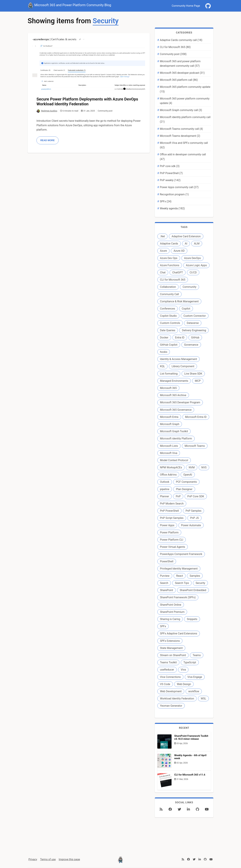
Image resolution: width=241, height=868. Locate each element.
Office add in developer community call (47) (183, 157)
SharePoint (167, 590)
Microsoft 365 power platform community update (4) (185, 101)
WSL (203, 699)
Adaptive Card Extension (186, 236)
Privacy (33, 859)
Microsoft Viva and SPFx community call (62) (184, 145)
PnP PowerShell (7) (171, 173)
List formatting (169, 374)
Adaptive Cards (169, 244)
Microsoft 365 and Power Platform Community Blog (69, 5)
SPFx (163, 626)
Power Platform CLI (172, 540)
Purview (165, 576)
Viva (183, 670)
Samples (195, 576)
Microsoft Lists (169, 446)
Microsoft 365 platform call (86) (179, 80)
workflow (194, 691)
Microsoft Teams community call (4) (181, 129)
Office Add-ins (168, 475)
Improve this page (69, 859)
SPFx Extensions (170, 641)
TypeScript (190, 662)
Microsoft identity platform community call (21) (185, 119)
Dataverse (193, 323)
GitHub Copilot (169, 345)
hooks (164, 352)
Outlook (165, 482)
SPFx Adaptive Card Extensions (179, 633)
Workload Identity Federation (177, 699)
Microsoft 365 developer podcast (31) (182, 73)
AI (186, 244)
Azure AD (179, 251)
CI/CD (193, 272)
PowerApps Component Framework (181, 554)
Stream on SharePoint (173, 655)
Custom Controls (170, 323)
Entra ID (180, 338)
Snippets (192, 619)
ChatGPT (178, 272)
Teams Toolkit (168, 662)
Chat (163, 272)
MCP (198, 381)
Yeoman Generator (171, 706)
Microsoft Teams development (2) (180, 136)
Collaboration (168, 287)
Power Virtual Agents (173, 547)
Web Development (171, 691)
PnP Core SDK (196, 496)
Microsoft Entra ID (196, 417)
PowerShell (167, 561)
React (180, 576)
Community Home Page (186, 6)
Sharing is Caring (170, 619)
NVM (192, 467)
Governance (191, 345)
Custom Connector (195, 316)
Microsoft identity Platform (176, 439)
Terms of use (48, 859)
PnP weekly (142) (170, 180)
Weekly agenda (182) (172, 208)
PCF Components (186, 482)
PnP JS (194, 518)
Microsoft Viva (169, 453)
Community (189, 287)
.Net (162, 236)
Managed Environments (174, 381)
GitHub (195, 338)
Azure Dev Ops (169, 258)
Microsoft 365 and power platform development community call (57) (180, 64)
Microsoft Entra (169, 417)
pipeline (165, 489)
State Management (171, 648)
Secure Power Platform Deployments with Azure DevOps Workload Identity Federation (87, 102)
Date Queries (168, 330)
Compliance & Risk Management (179, 301)
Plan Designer (184, 489)
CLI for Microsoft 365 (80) (175, 47)
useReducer (167, 670)
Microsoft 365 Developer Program (180, 402)
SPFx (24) (166, 201)
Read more (48, 140)
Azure (163, 251)
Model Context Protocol (174, 460)
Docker (164, 338)
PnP (178, 496)
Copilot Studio (168, 316)
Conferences (168, 309)
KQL (162, 366)
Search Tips (182, 583)
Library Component (183, 366)
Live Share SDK (193, 374)
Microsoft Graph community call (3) (181, 110)
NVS (204, 467)
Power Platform (169, 532)
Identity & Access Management (178, 359)
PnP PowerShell (169, 511)
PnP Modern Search (172, 504)
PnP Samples (194, 511)
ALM (197, 244)
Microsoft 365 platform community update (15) (185, 89)
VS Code (165, 684)
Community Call (169, 294)
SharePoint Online (171, 605)
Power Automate (191, 525)
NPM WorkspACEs (171, 467)
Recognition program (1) (174, 194)
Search (164, 583)
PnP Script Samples (172, 518)
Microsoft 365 (168, 388)
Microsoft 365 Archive (173, 395)
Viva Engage (195, 677)
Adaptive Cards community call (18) (181, 40)
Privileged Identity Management (179, 569)
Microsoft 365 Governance (176, 410)
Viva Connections (170, 677)
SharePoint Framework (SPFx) (178, 597)
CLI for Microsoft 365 (173, 280)
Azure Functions (170, 265)
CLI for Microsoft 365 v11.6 (190, 775)
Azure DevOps (192, 258)
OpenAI (188, 475)
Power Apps (167, 525)
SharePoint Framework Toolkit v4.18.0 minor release (191, 737)
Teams (197, 655)
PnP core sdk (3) (170, 166)
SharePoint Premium (172, 612)
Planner (165, 496)
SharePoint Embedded (193, 590)
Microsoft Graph (170, 424)
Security (200, 583)
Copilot (186, 309)
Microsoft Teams (195, 446)
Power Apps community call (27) (179, 187)
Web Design (184, 684)
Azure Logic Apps (196, 265)
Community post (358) (173, 54)
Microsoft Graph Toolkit (174, 431)
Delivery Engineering (194, 330)
